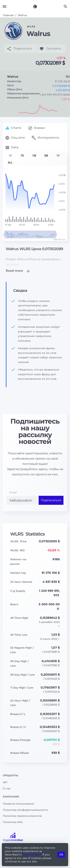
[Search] (66, 6)
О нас (7, 788)
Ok (61, 854)
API (5, 782)
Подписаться (51, 500)
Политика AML (13, 822)
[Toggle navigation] (4, 6)
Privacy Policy (32, 854)
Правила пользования (18, 804)
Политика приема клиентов (22, 816)
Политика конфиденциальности (25, 810)
